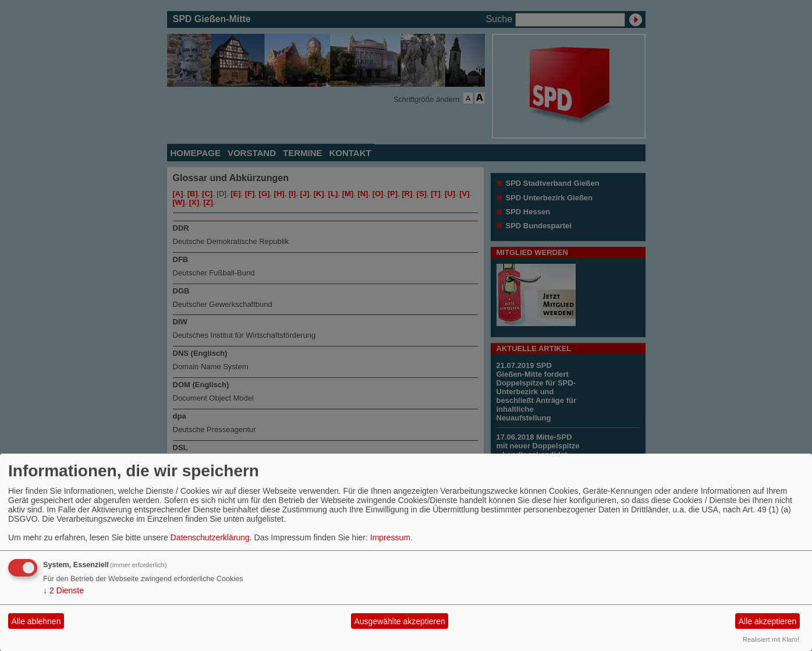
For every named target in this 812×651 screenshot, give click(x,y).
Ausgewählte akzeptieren (399, 621)
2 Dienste (63, 590)
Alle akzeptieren (768, 621)
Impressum (390, 537)
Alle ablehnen (36, 621)
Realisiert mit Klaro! (771, 639)
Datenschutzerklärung (210, 537)
